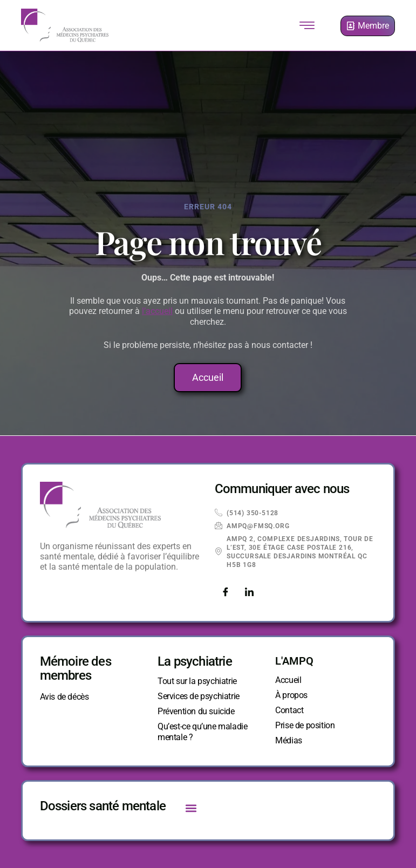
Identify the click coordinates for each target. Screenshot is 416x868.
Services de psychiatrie (199, 696)
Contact (289, 710)
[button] (191, 808)
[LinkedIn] (249, 593)
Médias (289, 740)
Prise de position (305, 725)
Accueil (288, 680)
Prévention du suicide (196, 711)
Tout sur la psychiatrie (197, 681)
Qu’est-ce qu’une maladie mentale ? (202, 732)
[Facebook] (226, 593)
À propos (291, 695)
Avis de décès (64, 697)
